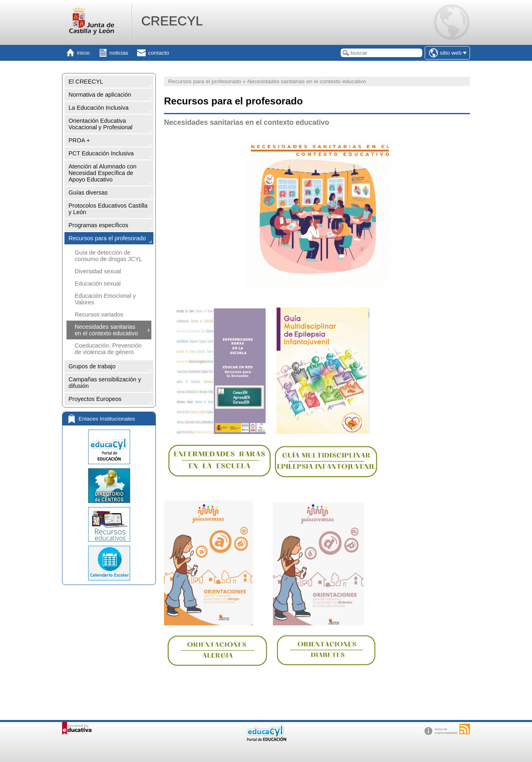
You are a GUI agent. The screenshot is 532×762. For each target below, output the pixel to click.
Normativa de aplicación (100, 95)
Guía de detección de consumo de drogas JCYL (109, 256)
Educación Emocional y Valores (105, 299)
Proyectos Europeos (95, 399)
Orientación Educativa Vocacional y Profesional (101, 124)
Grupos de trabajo (92, 366)
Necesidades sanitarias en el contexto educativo (106, 330)
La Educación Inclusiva (99, 108)
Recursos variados (99, 315)
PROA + (79, 140)
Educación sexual (98, 284)
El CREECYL (86, 82)
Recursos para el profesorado (107, 238)
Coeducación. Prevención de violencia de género (108, 349)
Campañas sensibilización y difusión (105, 383)
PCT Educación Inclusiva (101, 153)
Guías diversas (88, 193)
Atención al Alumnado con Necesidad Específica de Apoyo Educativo (102, 173)
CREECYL (172, 21)
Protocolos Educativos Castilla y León (108, 209)
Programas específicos (98, 225)
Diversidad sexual (98, 271)
